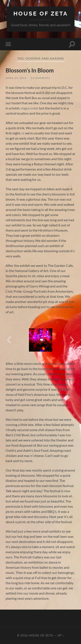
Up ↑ (61, 635)
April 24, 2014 (16, 78)
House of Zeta (41, 13)
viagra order (29, 108)
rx (23, 133)
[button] (9, 340)
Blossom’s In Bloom (30, 70)
